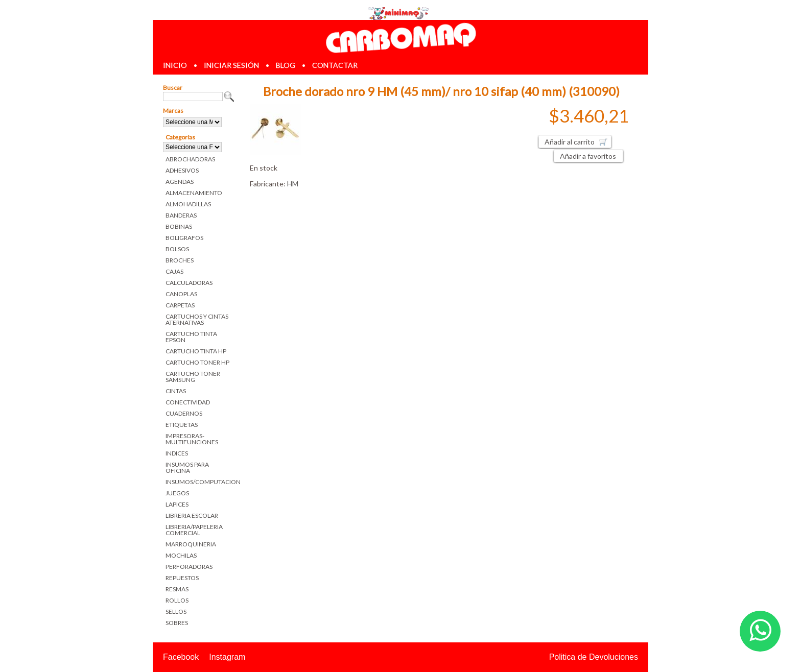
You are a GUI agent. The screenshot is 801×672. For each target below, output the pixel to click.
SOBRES (177, 623)
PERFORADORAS (189, 567)
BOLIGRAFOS (184, 238)
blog (286, 65)
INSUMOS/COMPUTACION (200, 482)
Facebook (181, 657)
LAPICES (177, 504)
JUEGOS (177, 493)
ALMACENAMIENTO (194, 193)
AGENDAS (180, 182)
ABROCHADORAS (190, 159)
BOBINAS (179, 226)
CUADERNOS (184, 413)
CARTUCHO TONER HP (197, 362)
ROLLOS (177, 600)
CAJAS (174, 271)
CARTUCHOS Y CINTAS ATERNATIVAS (197, 319)
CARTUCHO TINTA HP (196, 351)
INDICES (177, 453)
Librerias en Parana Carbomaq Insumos (400, 38)
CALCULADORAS (189, 283)
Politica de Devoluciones (594, 657)
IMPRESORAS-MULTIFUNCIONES (192, 439)
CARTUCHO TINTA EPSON (191, 337)
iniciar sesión (231, 65)
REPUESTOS (182, 578)
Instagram (227, 657)
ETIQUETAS (182, 425)
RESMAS (177, 589)
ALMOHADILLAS (188, 204)
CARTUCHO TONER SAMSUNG (193, 377)
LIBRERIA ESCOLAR (192, 515)
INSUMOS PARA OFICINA (187, 467)
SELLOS (176, 611)
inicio (175, 65)
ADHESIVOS (182, 170)
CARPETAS (180, 305)
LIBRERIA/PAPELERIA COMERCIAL (194, 530)
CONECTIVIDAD (188, 402)
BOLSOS (177, 249)
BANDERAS (181, 215)
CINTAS (176, 391)
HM (293, 184)
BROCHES (180, 260)
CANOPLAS (181, 294)
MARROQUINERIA (191, 544)
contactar (335, 65)
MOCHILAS (181, 555)
